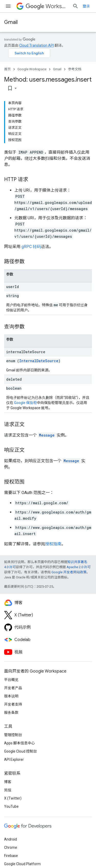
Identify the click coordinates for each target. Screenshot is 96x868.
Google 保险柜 (25, 403)
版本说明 (11, 696)
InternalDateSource (39, 361)
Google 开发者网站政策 (69, 572)
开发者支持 (13, 704)
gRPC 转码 (31, 247)
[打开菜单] (8, 6)
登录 (86, 6)
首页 (7, 69)
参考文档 (75, 69)
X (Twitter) (13, 798)
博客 (8, 782)
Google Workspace (32, 69)
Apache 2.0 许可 (79, 567)
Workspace (47, 6)
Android (10, 839)
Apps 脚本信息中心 (19, 743)
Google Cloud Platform (22, 864)
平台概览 (11, 680)
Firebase (11, 856)
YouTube (11, 806)
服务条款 (11, 713)
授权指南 (53, 544)
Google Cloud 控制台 (20, 751)
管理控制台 (13, 735)
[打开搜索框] (76, 6)
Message (47, 435)
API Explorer (14, 759)
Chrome (11, 847)
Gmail (11, 22)
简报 (8, 790)
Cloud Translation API (36, 45)
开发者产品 (13, 688)
